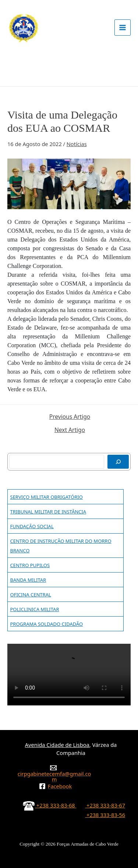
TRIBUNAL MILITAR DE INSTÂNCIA (48, 512)
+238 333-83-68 (49, 805)
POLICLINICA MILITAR (35, 609)
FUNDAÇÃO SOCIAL (32, 526)
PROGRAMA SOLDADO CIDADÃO (47, 624)
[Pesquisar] (118, 462)
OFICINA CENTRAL (31, 595)
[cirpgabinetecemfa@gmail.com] (53, 773)
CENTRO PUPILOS (30, 565)
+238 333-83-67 (105, 805)
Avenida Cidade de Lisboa (57, 745)
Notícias (77, 144)
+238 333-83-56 (105, 815)
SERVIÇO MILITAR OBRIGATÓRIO (47, 497)
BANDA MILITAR (28, 580)
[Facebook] (55, 786)
